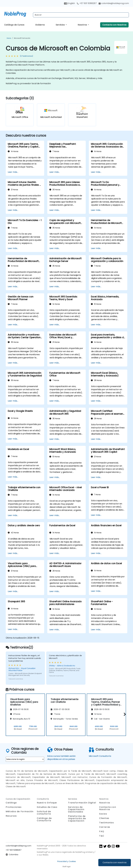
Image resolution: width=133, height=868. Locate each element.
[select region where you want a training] (25, 759)
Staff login (67, 867)
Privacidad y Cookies (67, 861)
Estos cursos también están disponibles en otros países (61, 758)
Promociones (14, 807)
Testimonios (107, 823)
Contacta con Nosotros (114, 25)
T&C (102, 836)
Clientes (104, 818)
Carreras (105, 827)
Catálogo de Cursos (14, 25)
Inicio (9, 38)
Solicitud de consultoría (44, 813)
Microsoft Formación (22, 38)
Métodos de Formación (20, 811)
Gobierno (40, 25)
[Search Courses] (81, 15)
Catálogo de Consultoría (44, 819)
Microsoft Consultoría (100, 756)
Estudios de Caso (47, 807)
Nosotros (83, 25)
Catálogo (11, 803)
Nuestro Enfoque (47, 803)
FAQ (102, 831)
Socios (103, 814)
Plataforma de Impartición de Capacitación (77, 818)
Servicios (60, 25)
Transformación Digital (82, 803)
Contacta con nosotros (115, 862)
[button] (124, 714)
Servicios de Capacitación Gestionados (76, 809)
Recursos (11, 816)
